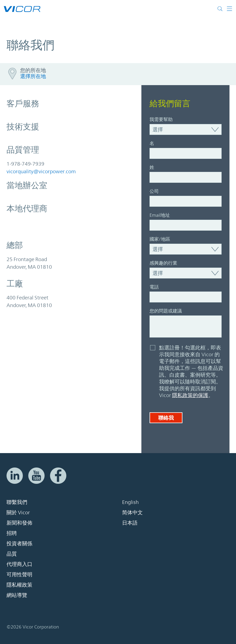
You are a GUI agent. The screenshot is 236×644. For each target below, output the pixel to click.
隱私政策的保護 (190, 395)
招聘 (12, 533)
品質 (12, 554)
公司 (154, 191)
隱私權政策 (19, 585)
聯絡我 (166, 418)
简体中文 (132, 512)
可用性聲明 (19, 574)
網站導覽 (17, 595)
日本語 (130, 523)
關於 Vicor (18, 512)
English (130, 502)
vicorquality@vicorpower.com (41, 171)
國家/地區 (160, 239)
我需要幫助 (161, 119)
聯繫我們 (17, 502)
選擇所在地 (33, 76)
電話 (154, 287)
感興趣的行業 (163, 263)
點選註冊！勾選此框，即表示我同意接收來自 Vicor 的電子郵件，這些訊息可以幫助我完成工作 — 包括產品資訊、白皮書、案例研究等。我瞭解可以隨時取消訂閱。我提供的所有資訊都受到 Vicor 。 (191, 371)
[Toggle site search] (220, 9)
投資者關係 (19, 543)
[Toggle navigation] (227, 9)
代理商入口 (19, 564)
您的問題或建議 (166, 311)
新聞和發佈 (19, 523)
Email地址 (160, 215)
